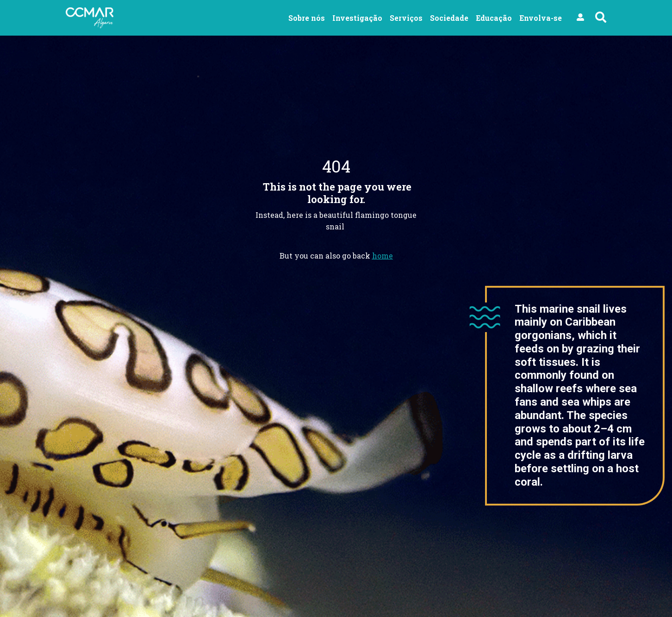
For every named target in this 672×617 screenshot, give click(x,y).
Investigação (357, 18)
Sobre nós (307, 18)
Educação (494, 18)
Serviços (406, 18)
